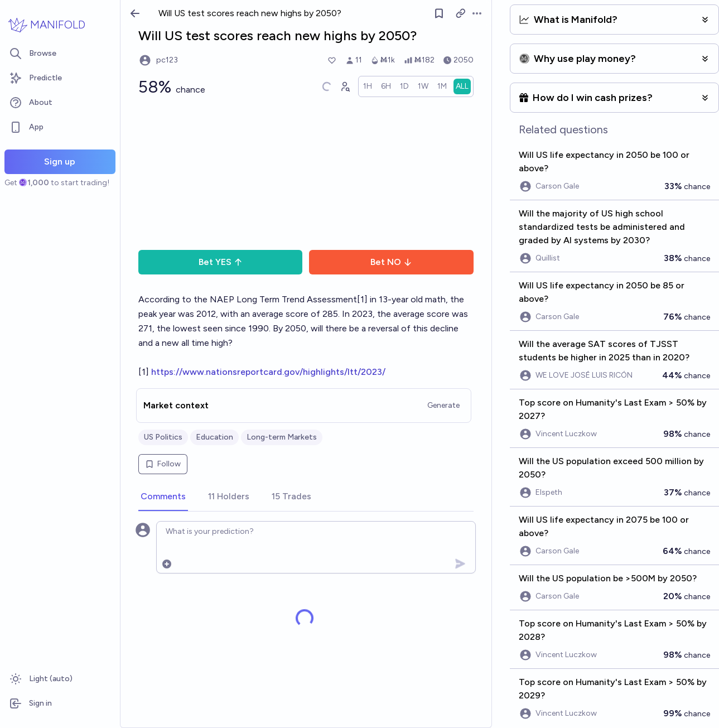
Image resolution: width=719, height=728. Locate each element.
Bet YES (221, 262)
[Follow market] (439, 13)
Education (214, 437)
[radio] (368, 86)
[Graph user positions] (345, 86)
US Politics (163, 437)
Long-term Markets (282, 437)
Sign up (60, 161)
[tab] (163, 497)
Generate (443, 405)
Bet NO (391, 262)
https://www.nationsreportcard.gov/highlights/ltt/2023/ (268, 372)
